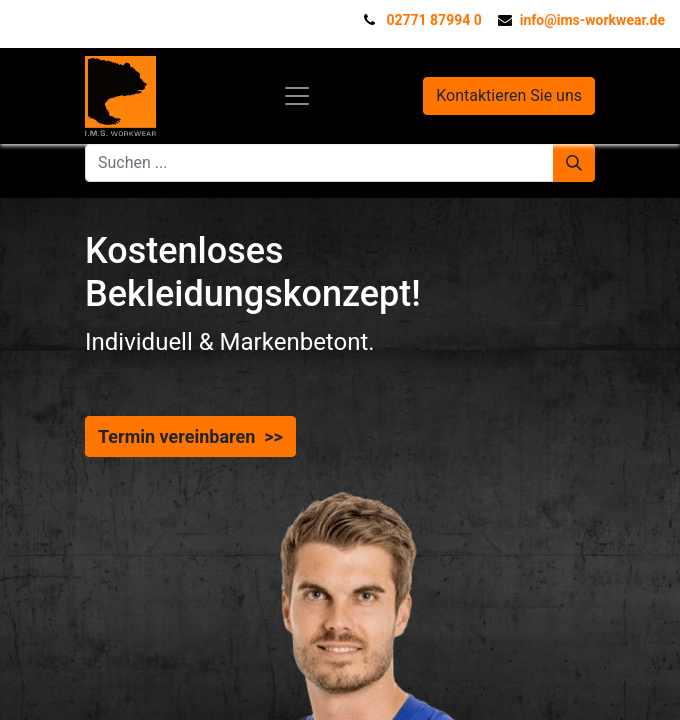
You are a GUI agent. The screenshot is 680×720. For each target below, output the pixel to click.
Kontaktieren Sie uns (509, 95)
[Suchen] (574, 163)
